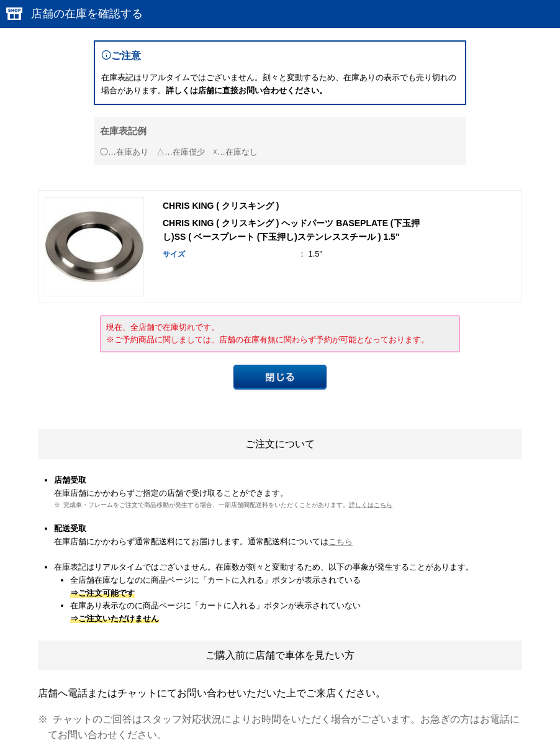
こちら (341, 541)
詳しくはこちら (371, 505)
